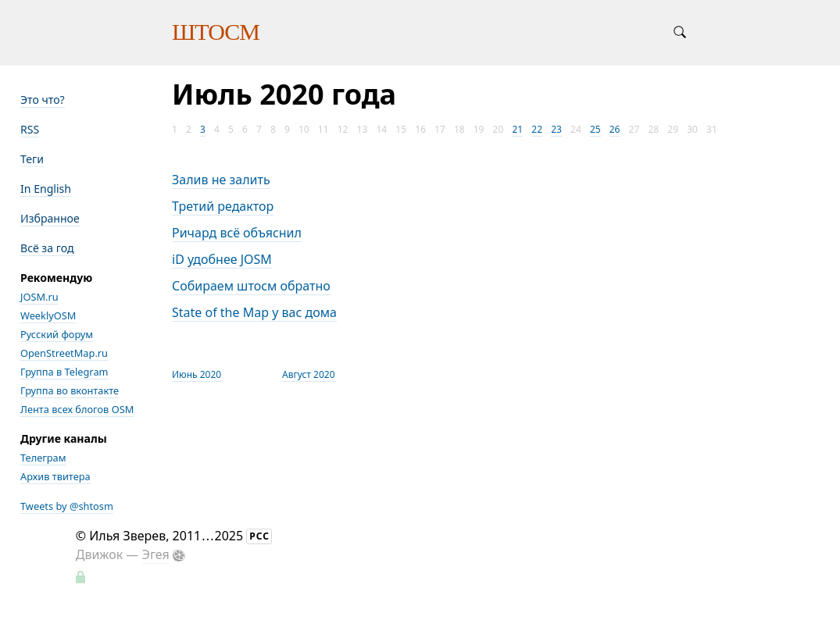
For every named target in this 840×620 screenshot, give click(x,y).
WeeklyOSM (48, 315)
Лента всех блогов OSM (77, 409)
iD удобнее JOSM (222, 259)
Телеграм (43, 458)
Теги (32, 159)
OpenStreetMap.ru (64, 353)
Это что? (43, 100)
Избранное (50, 218)
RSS (30, 129)
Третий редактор (223, 206)
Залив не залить (221, 180)
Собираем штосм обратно (251, 286)
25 (595, 129)
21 (517, 129)
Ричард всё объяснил (237, 233)
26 (615, 129)
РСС (259, 536)
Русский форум (57, 334)
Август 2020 (309, 374)
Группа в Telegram (64, 372)
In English (46, 189)
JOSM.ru (39, 297)
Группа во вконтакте (70, 390)
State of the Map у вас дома (254, 312)
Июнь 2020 (197, 374)
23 (556, 129)
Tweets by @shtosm (67, 506)
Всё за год (47, 248)
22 (537, 129)
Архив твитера (55, 476)
